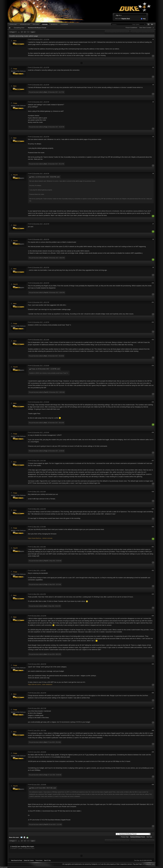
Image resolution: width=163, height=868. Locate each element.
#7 (153, 224)
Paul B (15, 175)
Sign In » (119, 15)
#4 (153, 102)
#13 (153, 340)
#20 (153, 527)
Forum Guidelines (131, 28)
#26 (153, 693)
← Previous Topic (124, 837)
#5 (153, 137)
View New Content (145, 28)
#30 (153, 784)
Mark (15, 41)
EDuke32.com (25, 24)
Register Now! (126, 19)
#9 (153, 267)
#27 (153, 708)
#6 (153, 173)
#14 (153, 365)
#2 (153, 67)
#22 (153, 570)
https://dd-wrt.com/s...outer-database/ (40, 684)
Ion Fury (139, 864)
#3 (153, 85)
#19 (153, 509)
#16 (153, 432)
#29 (153, 752)
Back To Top (47, 860)
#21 (153, 547)
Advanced (148, 24)
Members (54, 24)
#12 (153, 322)
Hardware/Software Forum (37, 28)
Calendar (64, 24)
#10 (153, 283)
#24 (153, 616)
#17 (153, 461)
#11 (153, 302)
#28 (153, 730)
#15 (153, 402)
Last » (33, 32)
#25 (153, 664)
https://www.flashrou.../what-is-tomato (40, 538)
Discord (36, 24)
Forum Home (39, 860)
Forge (15, 69)
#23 (153, 594)
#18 (153, 492)
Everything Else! (19, 28)
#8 (153, 239)
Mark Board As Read (17, 860)
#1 (153, 39)
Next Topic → (150, 837)
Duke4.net (13, 24)
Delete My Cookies (29, 860)
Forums (45, 24)
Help (143, 19)
